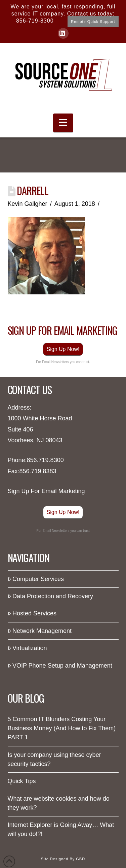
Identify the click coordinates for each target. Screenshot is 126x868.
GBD (80, 859)
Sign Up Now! (63, 349)
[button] (63, 123)
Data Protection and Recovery (51, 596)
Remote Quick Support (93, 22)
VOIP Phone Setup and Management (60, 666)
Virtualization (27, 648)
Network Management (40, 631)
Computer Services (36, 579)
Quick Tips (22, 781)
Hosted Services (32, 613)
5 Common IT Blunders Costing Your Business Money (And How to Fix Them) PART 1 (62, 728)
